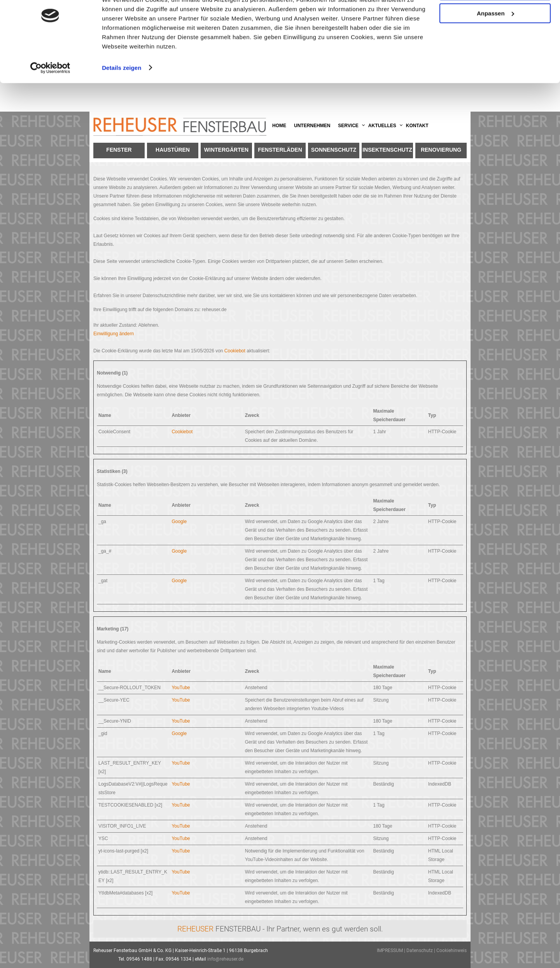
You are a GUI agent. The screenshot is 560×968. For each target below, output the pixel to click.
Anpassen (495, 42)
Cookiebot (235, 351)
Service (348, 126)
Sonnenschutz (334, 150)
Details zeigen (122, 96)
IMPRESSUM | (392, 950)
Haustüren (173, 150)
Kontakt (417, 126)
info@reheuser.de (225, 959)
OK (495, 19)
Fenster (119, 150)
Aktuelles (382, 126)
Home (279, 126)
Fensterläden (280, 150)
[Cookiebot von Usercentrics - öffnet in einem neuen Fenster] (50, 96)
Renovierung (441, 150)
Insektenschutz (387, 150)
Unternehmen (312, 126)
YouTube (181, 688)
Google (179, 522)
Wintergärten (226, 150)
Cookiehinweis (451, 950)
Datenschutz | (421, 950)
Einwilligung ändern (114, 334)
